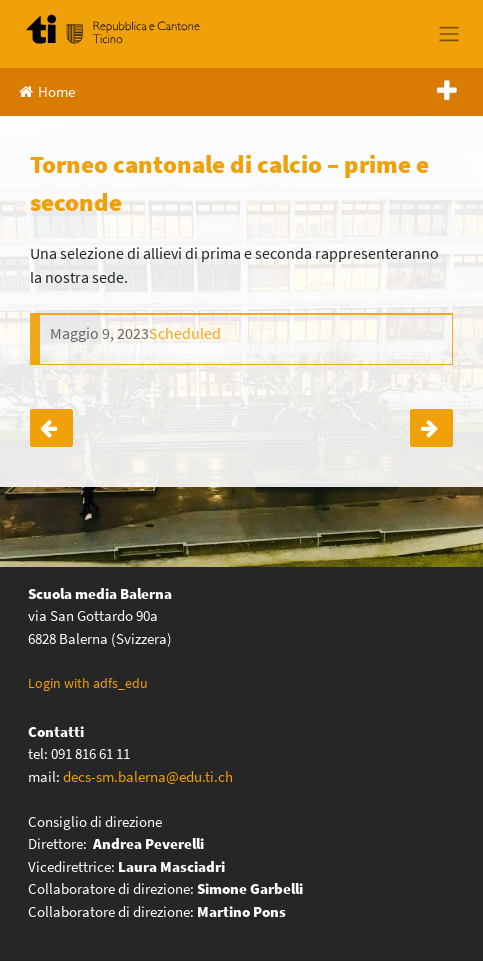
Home (47, 91)
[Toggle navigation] (448, 34)
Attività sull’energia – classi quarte (431, 428)
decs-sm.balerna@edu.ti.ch (148, 776)
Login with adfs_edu (88, 683)
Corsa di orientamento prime (51, 428)
